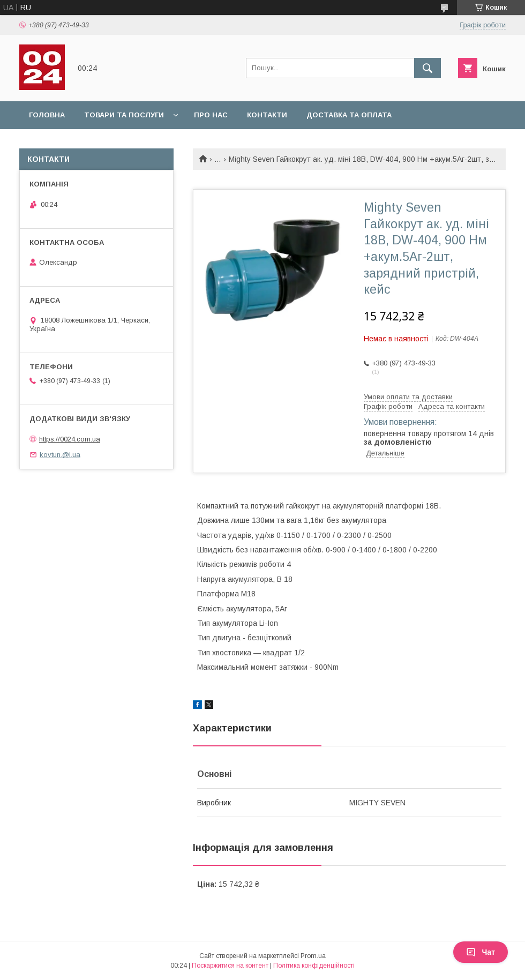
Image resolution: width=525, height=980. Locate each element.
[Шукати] (427, 68)
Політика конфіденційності (314, 966)
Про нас (211, 115)
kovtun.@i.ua (60, 455)
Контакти (267, 115)
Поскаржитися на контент (230, 966)
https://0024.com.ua (70, 439)
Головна (47, 115)
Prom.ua (313, 956)
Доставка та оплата (349, 115)
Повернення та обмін (74, 143)
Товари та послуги (124, 115)
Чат (481, 952)
